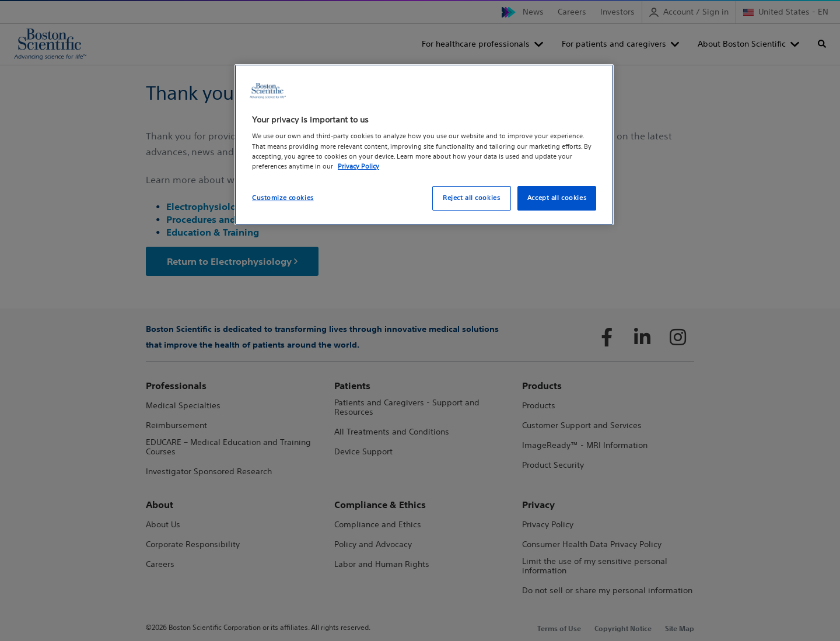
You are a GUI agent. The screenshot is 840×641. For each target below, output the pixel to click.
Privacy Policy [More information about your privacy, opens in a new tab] (358, 166)
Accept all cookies (557, 198)
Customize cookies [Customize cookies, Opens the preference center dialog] (283, 198)
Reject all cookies (471, 198)
